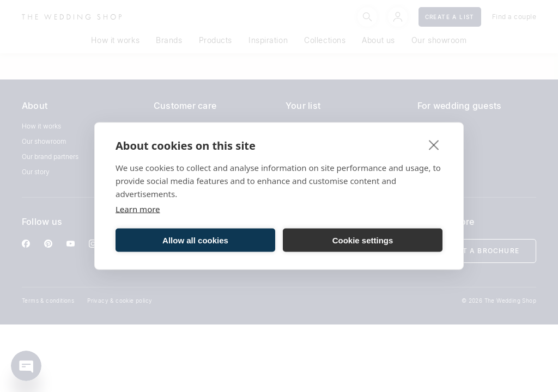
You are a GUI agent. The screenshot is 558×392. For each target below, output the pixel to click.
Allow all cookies (195, 240)
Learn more (138, 209)
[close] (434, 145)
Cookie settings (363, 240)
